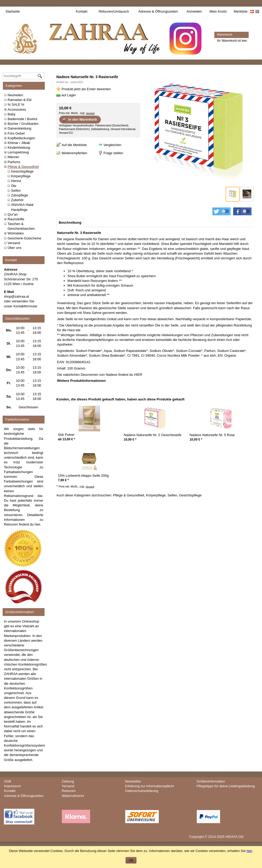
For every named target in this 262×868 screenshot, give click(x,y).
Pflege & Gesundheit (23, 167)
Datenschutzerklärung (141, 791)
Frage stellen (113, 153)
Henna (16, 181)
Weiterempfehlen (74, 153)
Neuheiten (15, 95)
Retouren (69, 791)
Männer (13, 157)
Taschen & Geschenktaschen (21, 226)
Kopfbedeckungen (21, 138)
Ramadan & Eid (20, 100)
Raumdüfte (16, 219)
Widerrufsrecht (73, 796)
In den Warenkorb (80, 120)
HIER (138, 375)
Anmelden (194, 11)
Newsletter (133, 781)
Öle (14, 186)
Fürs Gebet (16, 133)
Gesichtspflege (22, 171)
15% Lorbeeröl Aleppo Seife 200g (83, 476)
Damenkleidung (19, 128)
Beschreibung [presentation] (70, 223)
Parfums (14, 162)
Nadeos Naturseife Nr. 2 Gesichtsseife (152, 435)
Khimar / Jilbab (19, 143)
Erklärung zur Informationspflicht (149, 786)
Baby (12, 114)
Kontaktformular (25, 306)
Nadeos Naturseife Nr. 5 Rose (212, 435)
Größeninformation (211, 781)
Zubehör (17, 200)
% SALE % (16, 105)
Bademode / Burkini (22, 119)
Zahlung (68, 781)
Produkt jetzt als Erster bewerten (86, 89)
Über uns (15, 248)
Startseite (13, 11)
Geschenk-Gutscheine (24, 238)
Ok (131, 860)
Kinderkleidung (19, 148)
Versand (14, 243)
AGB (7, 781)
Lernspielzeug (18, 152)
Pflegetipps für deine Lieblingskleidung (226, 786)
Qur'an (13, 214)
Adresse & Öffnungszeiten (158, 11)
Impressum (12, 786)
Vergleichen (112, 145)
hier (37, 524)
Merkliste (241, 11)
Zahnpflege (20, 195)
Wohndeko (16, 233)
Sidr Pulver (66, 435)
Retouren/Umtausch (114, 11)
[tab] (70, 223)
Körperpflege (21, 176)
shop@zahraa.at (17, 296)
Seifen (16, 191)
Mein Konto (218, 11)
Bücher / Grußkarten (23, 124)
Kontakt (82, 11)
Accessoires (17, 109)
